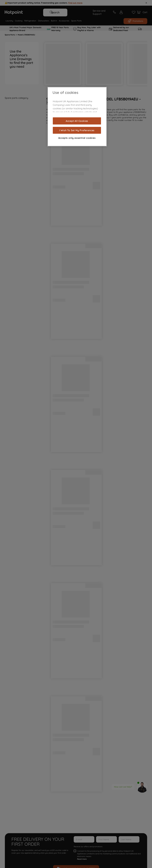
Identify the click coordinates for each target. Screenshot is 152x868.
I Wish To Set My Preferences (77, 130)
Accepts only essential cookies (77, 138)
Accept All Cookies (77, 121)
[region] (77, 117)
